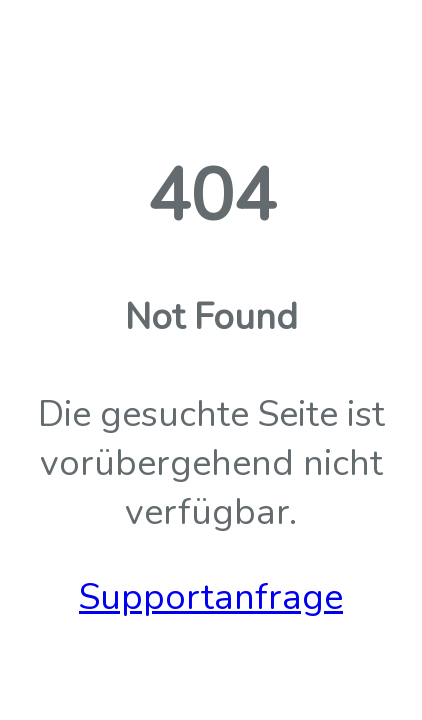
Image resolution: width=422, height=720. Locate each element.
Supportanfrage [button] (211, 597)
